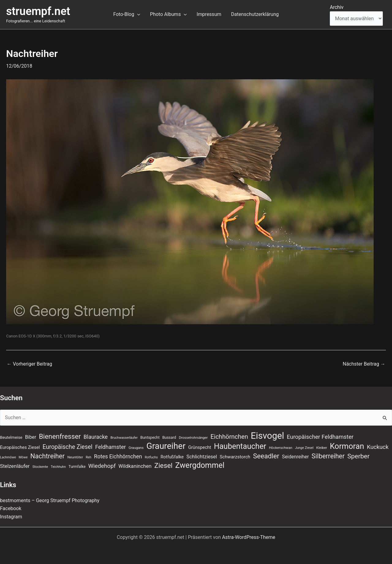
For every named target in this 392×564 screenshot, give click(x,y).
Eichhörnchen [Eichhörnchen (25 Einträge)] (229, 437)
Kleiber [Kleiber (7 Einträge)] (322, 448)
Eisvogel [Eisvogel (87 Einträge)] (268, 436)
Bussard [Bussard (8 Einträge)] (169, 438)
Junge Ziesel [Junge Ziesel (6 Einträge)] (304, 448)
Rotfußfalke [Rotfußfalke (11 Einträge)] (172, 457)
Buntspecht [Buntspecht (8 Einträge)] (150, 438)
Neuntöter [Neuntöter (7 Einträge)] (75, 457)
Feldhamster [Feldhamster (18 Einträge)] (111, 447)
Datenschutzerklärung (255, 14)
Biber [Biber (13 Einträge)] (31, 437)
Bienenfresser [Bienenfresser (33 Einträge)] (60, 436)
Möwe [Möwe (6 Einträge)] (23, 457)
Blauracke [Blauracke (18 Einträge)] (96, 437)
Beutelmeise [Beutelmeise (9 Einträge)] (11, 437)
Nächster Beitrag (364, 364)
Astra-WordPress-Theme (249, 537)
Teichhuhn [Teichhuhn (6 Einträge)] (58, 467)
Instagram (11, 517)
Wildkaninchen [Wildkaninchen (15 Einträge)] (135, 466)
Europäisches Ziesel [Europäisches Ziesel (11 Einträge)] (20, 447)
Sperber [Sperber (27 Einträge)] (358, 456)
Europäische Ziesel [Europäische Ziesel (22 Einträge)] (68, 447)
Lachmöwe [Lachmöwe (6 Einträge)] (8, 457)
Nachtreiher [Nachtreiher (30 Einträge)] (47, 456)
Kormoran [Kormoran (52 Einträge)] (347, 446)
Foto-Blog (127, 14)
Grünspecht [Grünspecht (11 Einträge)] (200, 447)
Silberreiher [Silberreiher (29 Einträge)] (328, 456)
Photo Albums (168, 14)
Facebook (11, 508)
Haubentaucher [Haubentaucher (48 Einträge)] (240, 446)
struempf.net (38, 11)
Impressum (209, 14)
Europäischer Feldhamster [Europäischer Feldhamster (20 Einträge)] (320, 437)
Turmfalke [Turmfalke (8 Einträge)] (77, 467)
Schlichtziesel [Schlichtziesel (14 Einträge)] (202, 457)
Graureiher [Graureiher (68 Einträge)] (166, 446)
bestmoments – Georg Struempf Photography (50, 500)
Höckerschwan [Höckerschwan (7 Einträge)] (281, 448)
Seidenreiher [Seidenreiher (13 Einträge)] (295, 457)
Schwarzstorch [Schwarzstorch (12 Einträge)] (235, 457)
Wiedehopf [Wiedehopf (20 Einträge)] (102, 466)
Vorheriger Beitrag (29, 364)
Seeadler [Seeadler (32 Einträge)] (266, 456)
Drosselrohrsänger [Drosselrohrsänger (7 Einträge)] (193, 438)
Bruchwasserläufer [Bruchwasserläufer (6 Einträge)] (124, 438)
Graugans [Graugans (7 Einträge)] (136, 448)
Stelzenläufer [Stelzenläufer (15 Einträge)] (15, 466)
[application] (137, 14)
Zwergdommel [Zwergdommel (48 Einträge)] (200, 465)
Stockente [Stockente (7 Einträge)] (40, 467)
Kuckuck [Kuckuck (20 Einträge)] (378, 447)
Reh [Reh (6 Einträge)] (89, 457)
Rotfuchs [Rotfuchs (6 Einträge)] (151, 457)
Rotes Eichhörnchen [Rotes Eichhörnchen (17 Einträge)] (118, 457)
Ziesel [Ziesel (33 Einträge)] (163, 465)
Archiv (337, 7)
